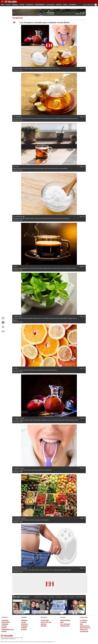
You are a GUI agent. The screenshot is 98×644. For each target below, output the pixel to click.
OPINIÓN (24, 628)
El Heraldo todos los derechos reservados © (12, 638)
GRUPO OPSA (84, 617)
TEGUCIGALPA (59, 597)
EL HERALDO (84, 620)
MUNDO (45, 597)
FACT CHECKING (65, 624)
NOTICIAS (5, 617)
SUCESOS (66, 597)
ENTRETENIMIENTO (80, 597)
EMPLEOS (44, 624)
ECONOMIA (5, 624)
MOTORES (44, 626)
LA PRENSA (83, 622)
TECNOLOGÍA (45, 620)
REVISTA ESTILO (85, 626)
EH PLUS (63, 617)
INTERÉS (24, 617)
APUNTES (24, 630)
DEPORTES (72, 597)
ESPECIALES (25, 624)
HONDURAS (52, 597)
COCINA (24, 622)
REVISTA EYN (84, 630)
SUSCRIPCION (84, 632)
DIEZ (81, 624)
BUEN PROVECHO (85, 628)
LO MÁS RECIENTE (38, 597)
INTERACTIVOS (65, 626)
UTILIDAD (44, 617)
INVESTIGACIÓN (65, 620)
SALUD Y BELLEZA (46, 622)
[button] (3, 318)
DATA (62, 622)
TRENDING (24, 626)
